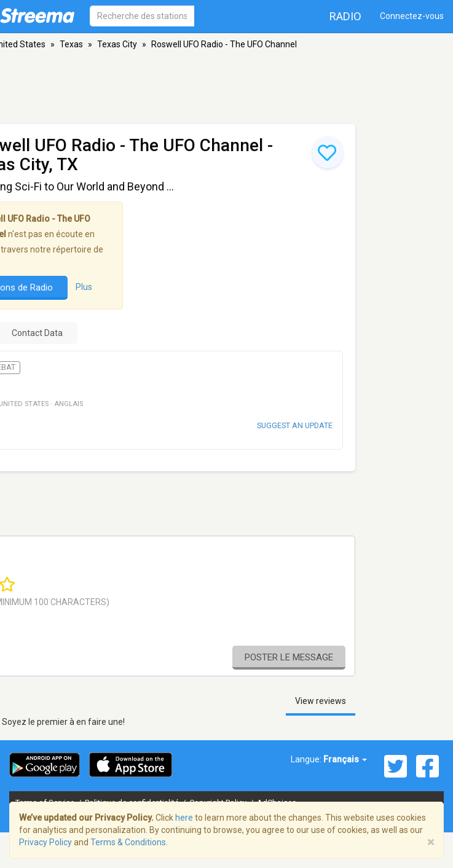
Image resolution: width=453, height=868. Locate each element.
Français (345, 759)
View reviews (321, 701)
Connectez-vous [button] (412, 16)
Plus (84, 287)
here (184, 818)
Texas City (117, 44)
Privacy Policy (45, 842)
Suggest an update (295, 425)
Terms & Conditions (128, 842)
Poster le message (289, 657)
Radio (345, 16)
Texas (71, 44)
